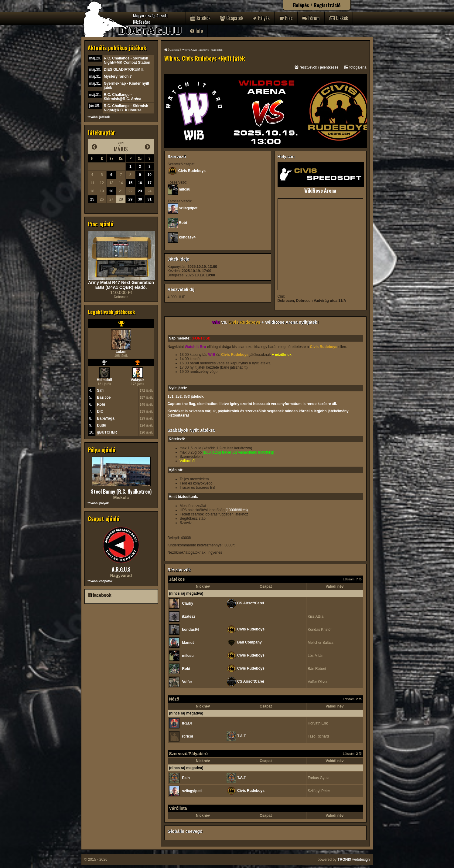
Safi (100, 390)
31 (150, 199)
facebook (99, 595)
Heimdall (104, 380)
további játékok (99, 117)
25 (92, 199)
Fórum (311, 18)
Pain (186, 778)
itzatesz (189, 616)
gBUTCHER (107, 432)
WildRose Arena (320, 191)
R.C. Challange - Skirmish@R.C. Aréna (123, 97)
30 (140, 199)
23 (140, 191)
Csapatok (232, 18)
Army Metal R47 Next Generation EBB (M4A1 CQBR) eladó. (121, 285)
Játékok (200, 18)
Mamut (188, 643)
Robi (101, 404)
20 (111, 191)
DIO (100, 411)
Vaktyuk (137, 380)
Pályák (261, 18)
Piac (286, 18)
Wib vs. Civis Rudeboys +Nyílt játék (202, 50)
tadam (121, 352)
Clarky (188, 603)
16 (140, 183)
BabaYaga (106, 418)
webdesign (353, 860)
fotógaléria (355, 67)
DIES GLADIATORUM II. (124, 69)
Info (196, 31)
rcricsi (188, 736)
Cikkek (339, 18)
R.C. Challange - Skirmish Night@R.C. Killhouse (126, 108)
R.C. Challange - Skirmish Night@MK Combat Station (127, 60)
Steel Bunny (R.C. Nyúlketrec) (121, 491)
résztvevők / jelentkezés (316, 67)
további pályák (98, 503)
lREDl (187, 723)
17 (150, 183)
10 (150, 175)
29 (130, 199)
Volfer (187, 682)
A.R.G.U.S (121, 569)
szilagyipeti (189, 208)
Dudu (102, 425)
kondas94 (187, 237)
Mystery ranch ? (118, 76)
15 (130, 183)
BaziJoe (104, 397)
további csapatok (100, 581)
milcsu (185, 189)
